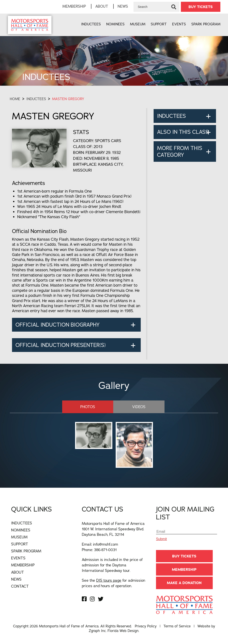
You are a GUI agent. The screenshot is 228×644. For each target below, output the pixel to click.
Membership (74, 6)
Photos (88, 407)
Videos (139, 407)
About (102, 6)
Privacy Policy (146, 626)
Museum (138, 24)
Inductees (91, 24)
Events (179, 24)
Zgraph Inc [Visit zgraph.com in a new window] (97, 631)
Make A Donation (184, 583)
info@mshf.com (105, 544)
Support (159, 24)
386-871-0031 (105, 550)
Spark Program (206, 24)
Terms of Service (177, 626)
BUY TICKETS (201, 7)
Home (15, 99)
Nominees (115, 24)
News (123, 6)
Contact (20, 586)
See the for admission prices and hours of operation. (114, 583)
